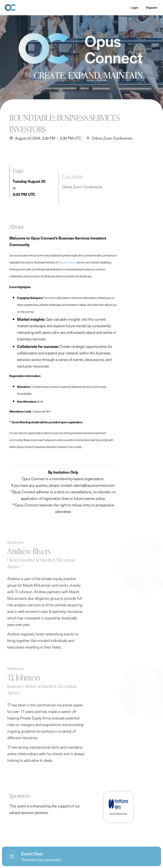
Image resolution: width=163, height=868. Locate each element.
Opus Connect (67, 266)
